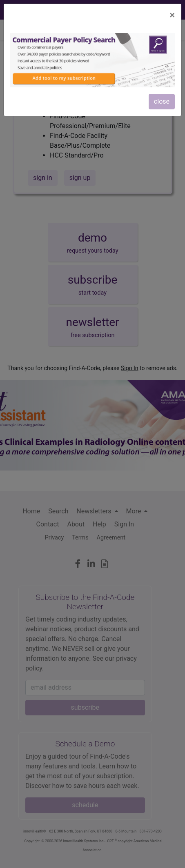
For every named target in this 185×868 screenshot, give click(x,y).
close (162, 101)
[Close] (172, 15)
